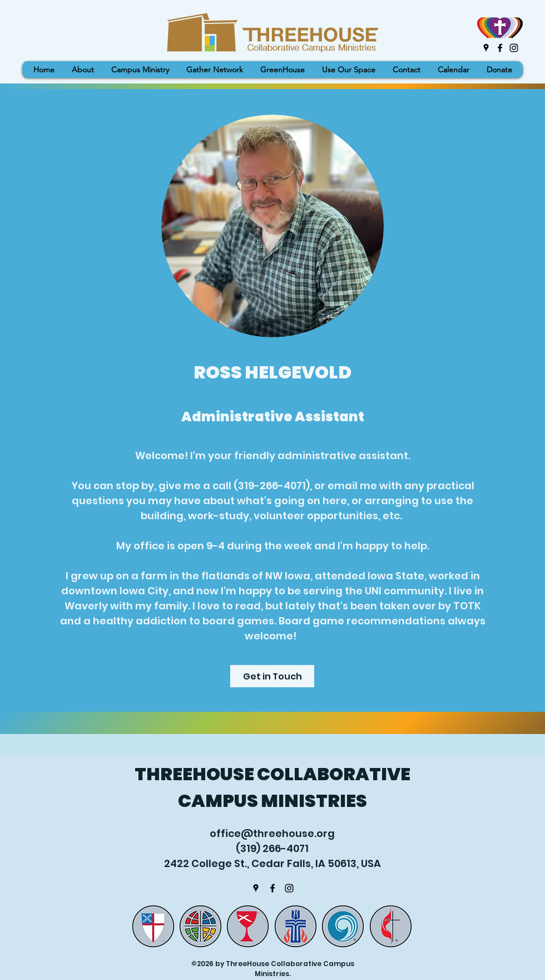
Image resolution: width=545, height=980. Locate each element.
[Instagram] (514, 48)
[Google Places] (486, 48)
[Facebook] (500, 48)
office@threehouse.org (272, 833)
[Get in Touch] (272, 676)
